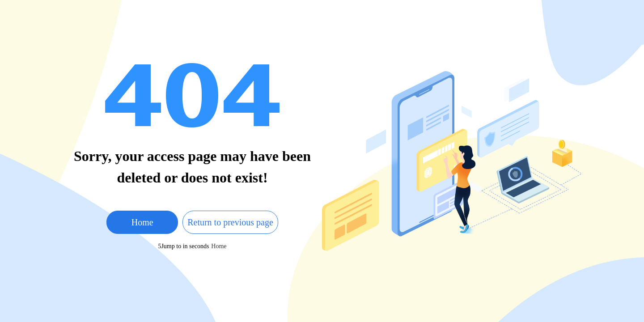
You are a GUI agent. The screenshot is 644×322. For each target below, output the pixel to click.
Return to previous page (230, 222)
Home (142, 222)
